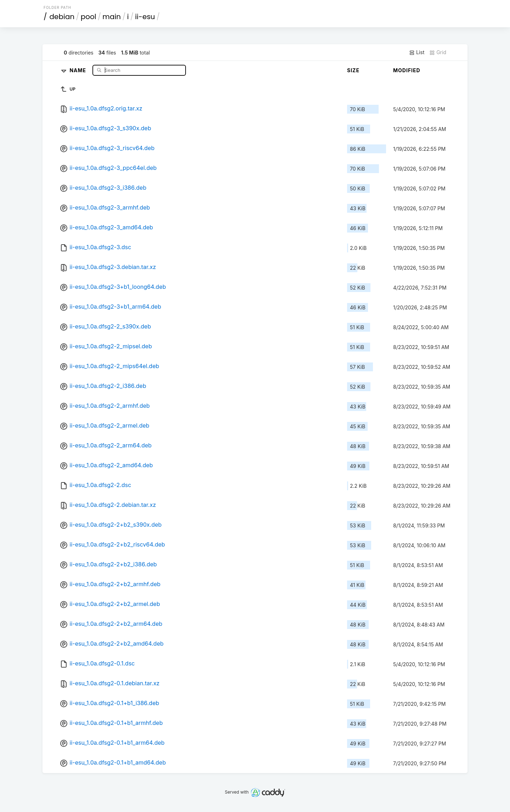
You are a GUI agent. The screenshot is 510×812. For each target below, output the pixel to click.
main (112, 17)
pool (89, 17)
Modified (407, 70)
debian (62, 17)
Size (353, 70)
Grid (438, 52)
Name (78, 70)
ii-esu (145, 17)
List (417, 52)
